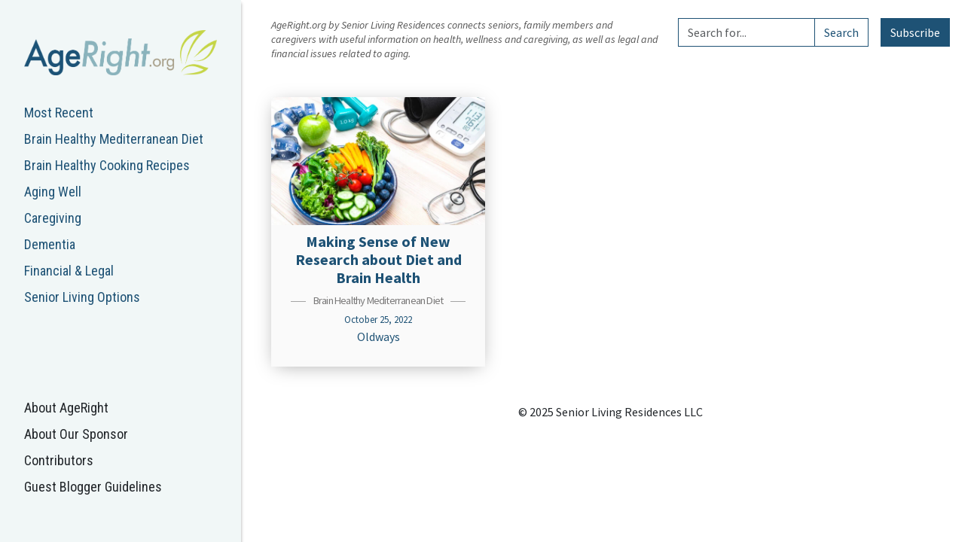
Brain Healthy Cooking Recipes (107, 165)
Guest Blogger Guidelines (93, 487)
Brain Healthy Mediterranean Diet (114, 139)
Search (841, 32)
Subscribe (915, 32)
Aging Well (53, 192)
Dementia (50, 244)
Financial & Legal (69, 271)
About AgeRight (66, 408)
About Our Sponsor (76, 434)
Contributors (59, 460)
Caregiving (53, 218)
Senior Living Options (82, 297)
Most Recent (59, 113)
